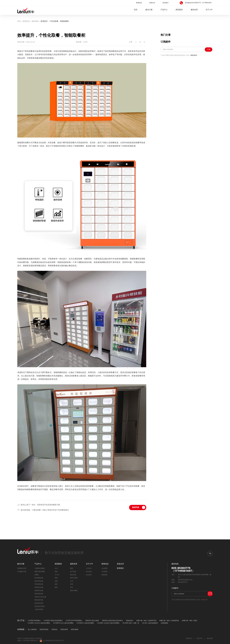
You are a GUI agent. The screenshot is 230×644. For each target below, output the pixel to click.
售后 (72, 587)
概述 (72, 568)
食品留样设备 (39, 578)
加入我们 (89, 572)
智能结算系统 (39, 600)
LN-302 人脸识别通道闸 (150, 623)
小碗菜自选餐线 (40, 568)
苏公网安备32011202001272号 (52, 641)
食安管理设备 (39, 581)
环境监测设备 (39, 584)
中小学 (57, 575)
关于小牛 (209, 10)
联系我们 (166, 3)
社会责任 (89, 575)
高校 (56, 572)
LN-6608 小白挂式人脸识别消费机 (108, 623)
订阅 (209, 49)
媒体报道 (35, 21)
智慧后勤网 (75, 629)
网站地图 (210, 638)
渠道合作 (152, 3)
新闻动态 (139, 3)
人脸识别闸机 (39, 609)
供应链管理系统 (40, 606)
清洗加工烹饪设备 (40, 597)
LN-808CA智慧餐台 (34, 621)
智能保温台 (130, 621)
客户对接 (73, 572)
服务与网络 (74, 591)
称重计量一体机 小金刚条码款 (169, 621)
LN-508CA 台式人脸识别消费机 (63, 623)
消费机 (37, 575)
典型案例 (179, 10)
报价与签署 (74, 578)
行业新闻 (104, 572)
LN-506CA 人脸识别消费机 (85, 623)
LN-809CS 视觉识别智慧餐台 (53, 621)
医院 (56, 578)
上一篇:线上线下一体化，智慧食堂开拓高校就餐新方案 (39, 505)
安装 (72, 584)
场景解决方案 (22, 568)
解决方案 (149, 10)
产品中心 (164, 10)
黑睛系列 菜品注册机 (92, 621)
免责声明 (199, 638)
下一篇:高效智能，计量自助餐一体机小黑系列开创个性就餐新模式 (43, 510)
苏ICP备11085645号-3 (31, 641)
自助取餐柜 (164, 623)
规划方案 (73, 575)
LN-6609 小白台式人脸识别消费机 (39, 623)
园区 (56, 587)
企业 (56, 568)
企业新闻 (104, 568)
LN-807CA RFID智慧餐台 (74, 621)
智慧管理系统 (44, 629)
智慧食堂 (54, 629)
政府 (56, 584)
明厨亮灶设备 (39, 587)
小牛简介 (89, 568)
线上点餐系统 (32, 629)
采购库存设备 (39, 591)
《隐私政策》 (194, 55)
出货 (72, 581)
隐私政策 (189, 638)
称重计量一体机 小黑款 (190, 621)
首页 (136, 10)
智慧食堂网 (64, 629)
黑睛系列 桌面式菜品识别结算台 (113, 621)
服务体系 (194, 10)
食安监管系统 (39, 603)
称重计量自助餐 (40, 572)
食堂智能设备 (39, 594)
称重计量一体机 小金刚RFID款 (146, 621)
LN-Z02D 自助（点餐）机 (131, 623)
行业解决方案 (22, 572)
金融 (56, 581)
